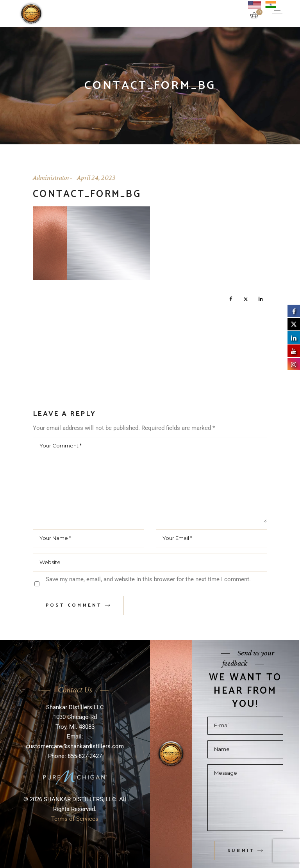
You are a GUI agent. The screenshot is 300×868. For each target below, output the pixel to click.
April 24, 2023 (96, 178)
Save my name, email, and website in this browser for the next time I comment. (148, 579)
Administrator (51, 178)
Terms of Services (75, 819)
